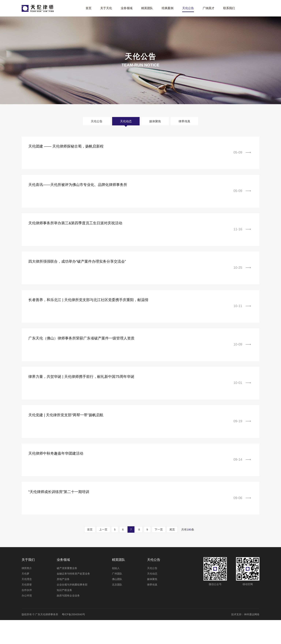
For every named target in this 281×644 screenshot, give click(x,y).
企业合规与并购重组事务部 (72, 609)
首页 (90, 553)
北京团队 (117, 609)
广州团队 (117, 598)
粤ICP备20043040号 (74, 638)
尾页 (172, 553)
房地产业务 (63, 603)
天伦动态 (126, 121)
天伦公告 (97, 121)
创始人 (116, 592)
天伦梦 (25, 598)
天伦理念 (27, 603)
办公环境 (27, 620)
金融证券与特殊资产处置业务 (73, 598)
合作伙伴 (27, 614)
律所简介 (27, 592)
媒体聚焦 (155, 121)
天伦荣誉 (27, 609)
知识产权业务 (64, 614)
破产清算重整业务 (67, 592)
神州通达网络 (252, 638)
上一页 (103, 553)
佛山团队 (117, 603)
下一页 (159, 553)
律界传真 (184, 121)
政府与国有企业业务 (68, 620)
